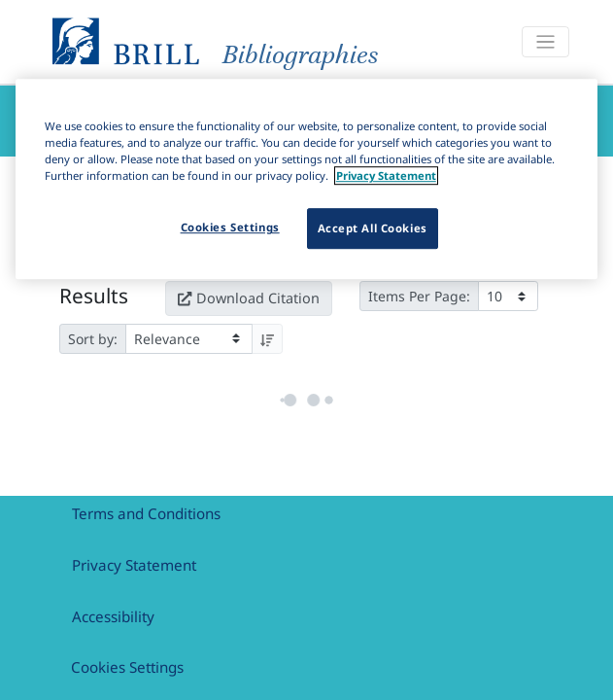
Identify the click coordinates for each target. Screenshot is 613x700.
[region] (306, 179)
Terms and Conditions (146, 513)
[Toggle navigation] (545, 42)
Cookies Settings (127, 667)
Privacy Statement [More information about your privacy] (386, 175)
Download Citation (249, 293)
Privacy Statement (134, 565)
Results (94, 291)
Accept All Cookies (373, 228)
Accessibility (113, 616)
